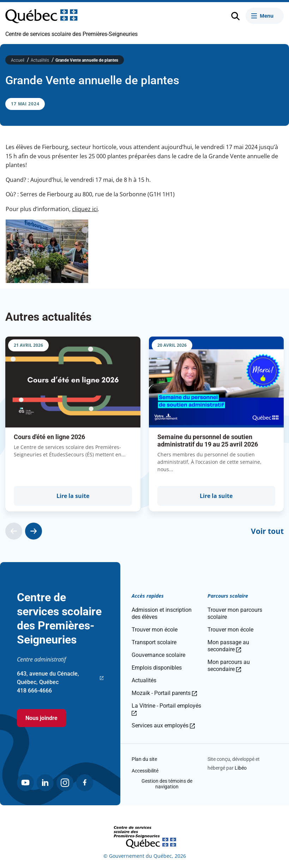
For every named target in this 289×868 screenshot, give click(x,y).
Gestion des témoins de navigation (167, 784)
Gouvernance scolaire (158, 655)
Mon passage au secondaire (228, 646)
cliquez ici (85, 209)
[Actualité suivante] (34, 531)
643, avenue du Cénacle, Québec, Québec (60, 678)
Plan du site (144, 759)
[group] (73, 424)
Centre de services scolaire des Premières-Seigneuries (71, 34)
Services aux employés (163, 725)
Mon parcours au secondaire (229, 666)
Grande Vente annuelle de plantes (87, 60)
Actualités (40, 60)
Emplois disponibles (157, 668)
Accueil (18, 60)
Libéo (241, 768)
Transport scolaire (154, 642)
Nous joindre (41, 718)
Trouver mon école (155, 630)
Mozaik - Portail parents (164, 693)
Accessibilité (145, 771)
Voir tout (267, 531)
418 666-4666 (34, 691)
